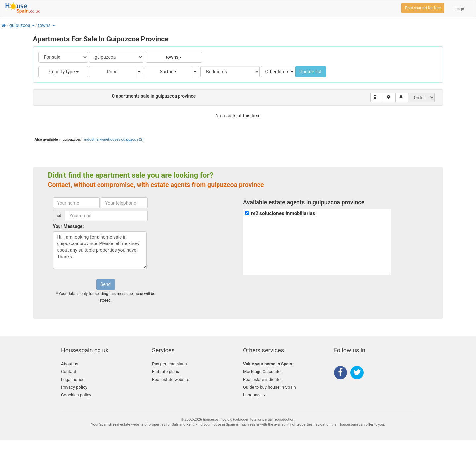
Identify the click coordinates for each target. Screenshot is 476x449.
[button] (33, 25)
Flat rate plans (166, 372)
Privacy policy (74, 387)
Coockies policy (76, 395)
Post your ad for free (423, 8)
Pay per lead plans (169, 364)
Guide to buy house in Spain (269, 387)
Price (112, 72)
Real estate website (171, 379)
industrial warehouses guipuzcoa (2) (114, 140)
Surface (168, 72)
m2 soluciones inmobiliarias (283, 213)
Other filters (279, 72)
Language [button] (255, 395)
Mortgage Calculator (262, 372)
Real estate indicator (262, 379)
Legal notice (73, 379)
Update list (311, 72)
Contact (69, 372)
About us (70, 364)
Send (106, 284)
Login (460, 9)
